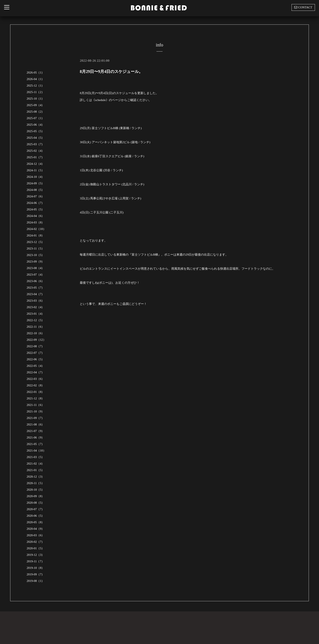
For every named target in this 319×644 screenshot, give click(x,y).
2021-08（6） (36, 424)
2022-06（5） (36, 359)
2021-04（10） (36, 451)
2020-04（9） (36, 529)
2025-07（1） (36, 118)
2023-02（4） (36, 307)
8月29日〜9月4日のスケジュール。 (111, 71)
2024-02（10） (36, 229)
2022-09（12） (36, 340)
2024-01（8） (36, 235)
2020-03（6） (36, 535)
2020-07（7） (36, 509)
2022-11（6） (36, 327)
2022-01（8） (36, 392)
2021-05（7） (36, 444)
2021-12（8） (36, 398)
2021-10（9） (36, 411)
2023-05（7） (36, 288)
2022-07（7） (36, 353)
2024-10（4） (36, 177)
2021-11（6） (36, 405)
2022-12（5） (36, 320)
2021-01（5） (36, 470)
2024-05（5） (36, 209)
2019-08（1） (36, 581)
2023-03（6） (36, 301)
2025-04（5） (36, 138)
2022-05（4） (36, 366)
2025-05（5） (36, 131)
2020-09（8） (36, 496)
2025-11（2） (36, 92)
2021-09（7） (36, 418)
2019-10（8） (36, 568)
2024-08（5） (36, 190)
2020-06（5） (36, 516)
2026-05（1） (36, 73)
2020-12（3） (36, 477)
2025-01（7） (36, 157)
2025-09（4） (36, 105)
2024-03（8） (36, 222)
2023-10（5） (36, 255)
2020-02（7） (36, 542)
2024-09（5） (36, 183)
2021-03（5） (36, 457)
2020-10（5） (36, 490)
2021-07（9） (36, 431)
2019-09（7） (36, 574)
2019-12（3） (36, 555)
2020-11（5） (36, 483)
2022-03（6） (36, 379)
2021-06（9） (36, 437)
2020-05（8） (36, 522)
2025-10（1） (36, 99)
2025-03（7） (36, 144)
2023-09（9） (36, 262)
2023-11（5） (36, 248)
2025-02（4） (36, 151)
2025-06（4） (36, 125)
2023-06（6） (36, 281)
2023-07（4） (36, 275)
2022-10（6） (36, 333)
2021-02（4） (36, 464)
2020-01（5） (36, 548)
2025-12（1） (36, 86)
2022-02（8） (36, 385)
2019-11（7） (36, 561)
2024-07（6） (36, 196)
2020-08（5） (36, 503)
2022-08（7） (36, 346)
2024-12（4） (36, 164)
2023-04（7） (36, 294)
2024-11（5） (36, 170)
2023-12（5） (36, 242)
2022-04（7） (36, 372)
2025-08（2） (36, 112)
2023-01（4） (36, 314)
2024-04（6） (36, 216)
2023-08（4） (36, 268)
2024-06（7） (36, 203)
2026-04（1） (36, 79)
